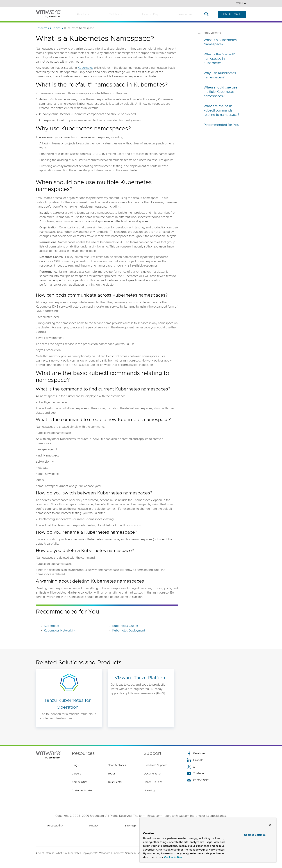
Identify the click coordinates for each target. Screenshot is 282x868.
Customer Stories (82, 791)
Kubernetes (86, 68)
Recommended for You (221, 125)
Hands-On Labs (153, 782)
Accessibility (55, 826)
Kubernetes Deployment (129, 631)
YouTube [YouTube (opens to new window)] (195, 773)
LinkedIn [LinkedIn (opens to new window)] (195, 760)
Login (240, 4)
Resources (185, 14)
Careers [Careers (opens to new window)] (76, 774)
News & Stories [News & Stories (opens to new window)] (117, 765)
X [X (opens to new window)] (191, 767)
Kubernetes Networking (60, 631)
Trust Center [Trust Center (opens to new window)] (115, 782)
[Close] (270, 825)
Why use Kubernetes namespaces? (220, 75)
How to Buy (150, 14)
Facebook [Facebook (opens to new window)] (196, 754)
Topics (112, 774)
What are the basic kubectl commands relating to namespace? (221, 111)
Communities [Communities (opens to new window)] (80, 782)
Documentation (153, 774)
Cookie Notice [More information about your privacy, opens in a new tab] (173, 857)
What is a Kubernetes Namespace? (220, 42)
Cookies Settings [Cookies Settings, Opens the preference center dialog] (255, 835)
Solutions (116, 14)
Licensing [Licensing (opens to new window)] (149, 791)
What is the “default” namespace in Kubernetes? (220, 59)
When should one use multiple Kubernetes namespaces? (220, 92)
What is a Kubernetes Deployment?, (77, 853)
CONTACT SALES (232, 14)
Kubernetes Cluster (125, 626)
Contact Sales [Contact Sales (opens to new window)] (198, 780)
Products (83, 14)
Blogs (75, 765)
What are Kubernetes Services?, (118, 853)
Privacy (94, 826)
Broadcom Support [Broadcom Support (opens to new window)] (155, 765)
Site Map (130, 826)
